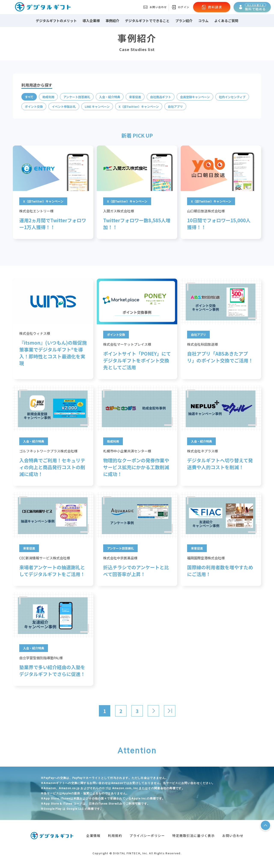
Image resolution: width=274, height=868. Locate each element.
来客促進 (135, 97)
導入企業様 (91, 21)
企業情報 (93, 836)
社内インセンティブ (232, 97)
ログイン (181, 7)
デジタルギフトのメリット (56, 21)
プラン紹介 (184, 21)
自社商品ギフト (161, 97)
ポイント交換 (34, 107)
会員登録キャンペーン (195, 97)
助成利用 (48, 97)
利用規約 (115, 836)
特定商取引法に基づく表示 (194, 836)
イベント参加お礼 (64, 107)
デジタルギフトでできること (147, 21)
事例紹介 (112, 21)
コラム (203, 21)
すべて (29, 97)
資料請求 (212, 7)
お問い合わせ (155, 7)
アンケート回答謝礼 (77, 97)
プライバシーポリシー (147, 836)
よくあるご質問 (226, 21)
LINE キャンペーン (97, 107)
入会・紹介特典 (110, 97)
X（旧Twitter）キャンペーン (139, 107)
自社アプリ (175, 107)
